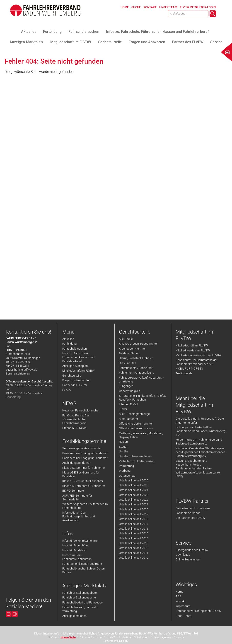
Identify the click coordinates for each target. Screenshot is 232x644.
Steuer (123, 447)
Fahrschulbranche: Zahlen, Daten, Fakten (84, 570)
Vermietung (126, 466)
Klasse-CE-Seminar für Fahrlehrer (84, 468)
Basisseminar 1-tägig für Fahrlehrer (85, 458)
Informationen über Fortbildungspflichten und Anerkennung (79, 517)
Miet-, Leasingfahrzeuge (134, 414)
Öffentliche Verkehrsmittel (136, 424)
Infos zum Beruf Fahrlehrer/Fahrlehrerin (77, 557)
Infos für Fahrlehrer (74, 550)
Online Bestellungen (188, 559)
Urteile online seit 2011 (134, 553)
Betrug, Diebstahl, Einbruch (136, 358)
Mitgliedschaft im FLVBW (79, 371)
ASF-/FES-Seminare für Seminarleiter (77, 497)
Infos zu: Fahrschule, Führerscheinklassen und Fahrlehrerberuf (78, 357)
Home (180, 592)
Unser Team (184, 616)
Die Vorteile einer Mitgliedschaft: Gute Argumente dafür (200, 421)
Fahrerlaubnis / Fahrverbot (136, 368)
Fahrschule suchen (75, 349)
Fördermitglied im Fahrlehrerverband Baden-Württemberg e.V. (199, 442)
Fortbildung (69, 344)
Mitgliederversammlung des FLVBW (199, 355)
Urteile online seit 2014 (134, 538)
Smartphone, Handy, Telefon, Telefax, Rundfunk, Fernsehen (143, 398)
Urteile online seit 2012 (134, 548)
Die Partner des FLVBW (190, 518)
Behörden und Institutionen (193, 508)
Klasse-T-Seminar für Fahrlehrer (83, 481)
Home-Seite (68, 637)
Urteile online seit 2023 (134, 495)
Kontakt (180, 601)
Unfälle (123, 451)
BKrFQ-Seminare (73, 491)
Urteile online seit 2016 (134, 529)
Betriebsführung (129, 353)
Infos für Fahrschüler (75, 545)
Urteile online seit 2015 (134, 533)
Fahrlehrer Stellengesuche (79, 597)
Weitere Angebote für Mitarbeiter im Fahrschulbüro (85, 506)
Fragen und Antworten (76, 380)
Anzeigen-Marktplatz (75, 366)
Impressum (183, 606)
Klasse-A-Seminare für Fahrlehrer (84, 486)
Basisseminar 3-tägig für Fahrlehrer (85, 453)
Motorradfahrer (128, 419)
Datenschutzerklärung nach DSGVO (198, 611)
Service (67, 390)
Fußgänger (126, 386)
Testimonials (184, 373)
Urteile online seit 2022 (134, 500)
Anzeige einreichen (74, 616)
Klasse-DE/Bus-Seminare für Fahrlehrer (81, 474)
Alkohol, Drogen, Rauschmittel (138, 344)
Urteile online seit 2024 (134, 490)
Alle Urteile (126, 339)
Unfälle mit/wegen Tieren (135, 456)
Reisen (123, 442)
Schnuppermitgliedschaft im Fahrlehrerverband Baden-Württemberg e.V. (201, 431)
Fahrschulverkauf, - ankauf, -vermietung (80, 609)
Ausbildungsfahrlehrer (76, 463)
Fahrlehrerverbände (188, 513)
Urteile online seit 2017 (134, 524)
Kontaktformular (22, 374)
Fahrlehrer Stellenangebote (80, 593)
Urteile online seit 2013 (134, 543)
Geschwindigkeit (130, 391)
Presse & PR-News (74, 428)
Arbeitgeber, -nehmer (132, 349)
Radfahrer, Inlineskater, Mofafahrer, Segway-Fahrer (141, 435)
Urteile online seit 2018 (134, 519)
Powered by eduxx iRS (116, 641)
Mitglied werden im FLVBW (193, 350)
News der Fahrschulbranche (80, 410)
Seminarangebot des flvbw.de (81, 448)
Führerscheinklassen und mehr (82, 564)
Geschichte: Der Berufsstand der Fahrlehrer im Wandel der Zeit (196, 362)
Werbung (125, 471)
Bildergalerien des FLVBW (192, 550)
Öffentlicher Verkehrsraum (136, 428)
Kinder (123, 409)
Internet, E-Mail (128, 404)
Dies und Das (128, 363)
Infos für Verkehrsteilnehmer (80, 541)
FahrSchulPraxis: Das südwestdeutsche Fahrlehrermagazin (76, 419)
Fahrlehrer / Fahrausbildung (137, 373)
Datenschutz (127, 476)
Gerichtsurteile (72, 376)
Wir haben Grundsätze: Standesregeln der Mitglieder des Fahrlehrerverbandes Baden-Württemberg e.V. (201, 452)
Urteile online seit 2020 (134, 509)
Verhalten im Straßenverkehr (137, 461)
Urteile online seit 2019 (134, 514)
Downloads (183, 555)
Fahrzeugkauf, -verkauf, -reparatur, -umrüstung (141, 380)
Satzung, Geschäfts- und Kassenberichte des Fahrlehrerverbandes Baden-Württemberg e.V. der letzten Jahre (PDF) (198, 469)
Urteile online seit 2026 (134, 480)
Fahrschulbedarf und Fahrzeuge (82, 602)
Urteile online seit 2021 (134, 504)
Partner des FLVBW (75, 385)
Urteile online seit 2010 (134, 558)
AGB (178, 596)
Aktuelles (68, 339)
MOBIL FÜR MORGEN (189, 369)
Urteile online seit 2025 (134, 485)
